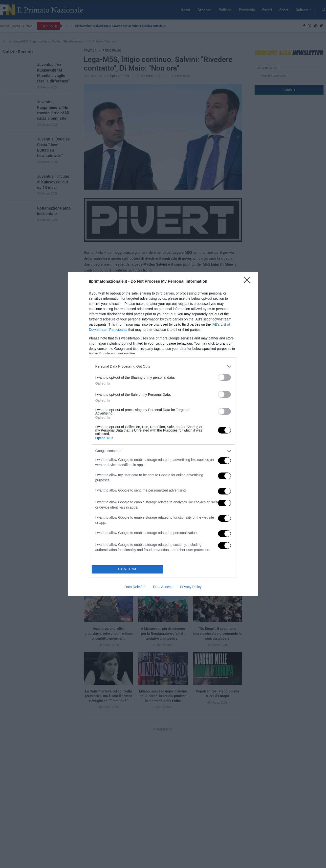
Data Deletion (135, 587)
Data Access (163, 587)
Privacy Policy (191, 587)
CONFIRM (127, 569)
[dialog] (163, 434)
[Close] (249, 282)
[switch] (224, 377)
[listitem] (163, 366)
